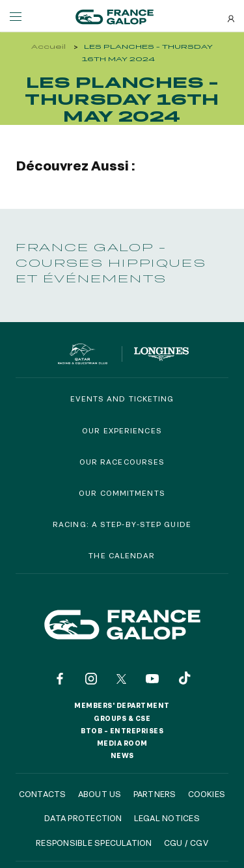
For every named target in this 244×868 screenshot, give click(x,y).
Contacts (43, 794)
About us (100, 794)
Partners (155, 794)
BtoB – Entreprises (122, 731)
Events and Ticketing (122, 399)
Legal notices (167, 818)
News (122, 755)
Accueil (48, 47)
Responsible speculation (94, 843)
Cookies (207, 794)
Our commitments (122, 493)
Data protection (83, 818)
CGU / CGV (186, 843)
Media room (122, 743)
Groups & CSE (122, 718)
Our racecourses (122, 462)
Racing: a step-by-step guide (122, 524)
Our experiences (122, 430)
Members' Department (122, 705)
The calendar (122, 555)
